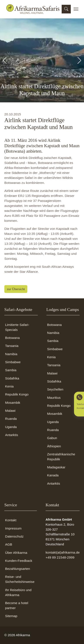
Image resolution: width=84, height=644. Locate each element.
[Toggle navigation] (76, 9)
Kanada (53, 475)
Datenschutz (14, 536)
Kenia (9, 386)
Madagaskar (56, 467)
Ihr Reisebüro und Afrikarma (18, 592)
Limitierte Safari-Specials (17, 327)
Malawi (10, 411)
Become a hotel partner (17, 605)
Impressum (13, 528)
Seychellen (55, 389)
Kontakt (11, 520)
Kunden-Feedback (19, 561)
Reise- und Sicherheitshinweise (20, 579)
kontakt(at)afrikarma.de (63, 552)
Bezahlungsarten (18, 569)
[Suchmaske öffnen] (66, 9)
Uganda (11, 427)
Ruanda (11, 419)
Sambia (11, 370)
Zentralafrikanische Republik (61, 457)
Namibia (11, 354)
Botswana (12, 338)
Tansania (12, 346)
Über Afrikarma (16, 553)
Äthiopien (54, 446)
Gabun (52, 438)
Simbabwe (13, 362)
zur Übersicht (16, 289)
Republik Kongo (17, 394)
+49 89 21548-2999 (60, 557)
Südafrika (12, 378)
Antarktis (12, 435)
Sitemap (11, 616)
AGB (9, 544)
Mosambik (13, 403)
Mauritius (54, 398)
